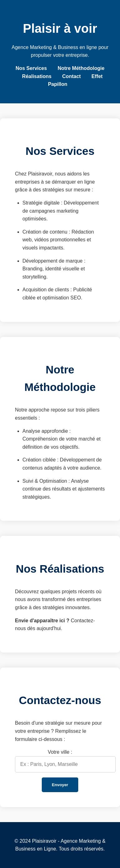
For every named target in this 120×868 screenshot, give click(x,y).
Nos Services (31, 68)
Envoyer (60, 785)
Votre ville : (60, 752)
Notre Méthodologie (81, 68)
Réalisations (37, 76)
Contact (72, 76)
